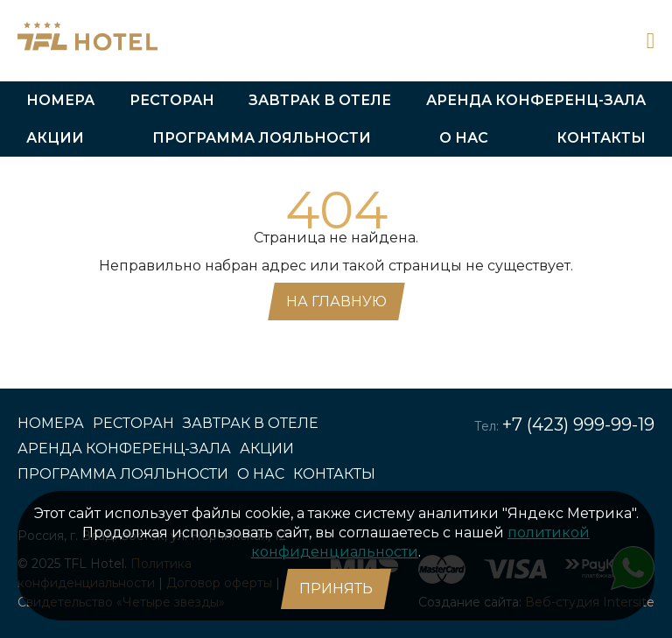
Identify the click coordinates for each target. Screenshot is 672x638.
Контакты (601, 138)
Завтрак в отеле (320, 100)
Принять (336, 589)
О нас (464, 138)
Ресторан (172, 100)
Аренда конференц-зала (536, 100)
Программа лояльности (262, 138)
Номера (60, 100)
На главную (336, 301)
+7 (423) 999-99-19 (578, 424)
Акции (55, 138)
